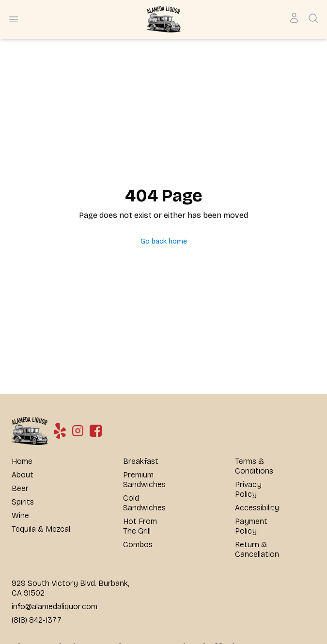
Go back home (164, 241)
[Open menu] (14, 19)
